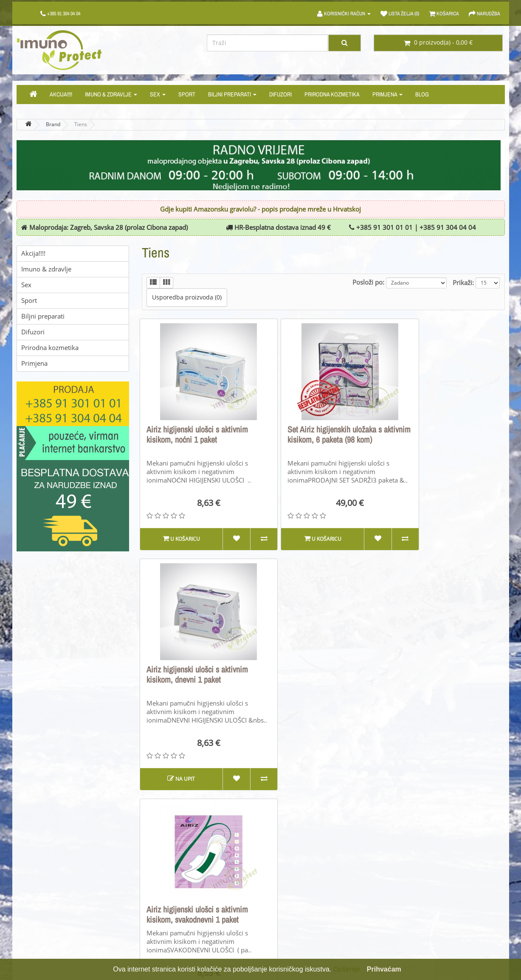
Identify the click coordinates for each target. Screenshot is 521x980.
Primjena (387, 94)
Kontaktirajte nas (166, 878)
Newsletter (408, 917)
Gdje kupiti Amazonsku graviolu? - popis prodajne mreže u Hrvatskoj (260, 209)
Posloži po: (368, 282)
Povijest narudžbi (417, 891)
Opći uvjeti (32, 891)
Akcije (275, 904)
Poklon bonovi (287, 891)
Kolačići (27, 931)
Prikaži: (463, 282)
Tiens (81, 124)
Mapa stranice (162, 904)
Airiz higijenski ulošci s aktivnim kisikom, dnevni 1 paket (445, 435)
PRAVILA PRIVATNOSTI (48, 917)
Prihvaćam (384, 969)
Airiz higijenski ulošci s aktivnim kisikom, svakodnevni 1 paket (197, 675)
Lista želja (406, 904)
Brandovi (280, 878)
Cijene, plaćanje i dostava (53, 904)
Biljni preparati (232, 94)
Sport (187, 94)
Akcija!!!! (61, 94)
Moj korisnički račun (421, 878)
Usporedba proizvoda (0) (187, 298)
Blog (422, 94)
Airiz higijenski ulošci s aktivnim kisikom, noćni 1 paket (197, 435)
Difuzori (280, 94)
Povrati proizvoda (166, 891)
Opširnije (347, 969)
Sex (158, 94)
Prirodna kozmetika (332, 94)
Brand (53, 124)
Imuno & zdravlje (111, 94)
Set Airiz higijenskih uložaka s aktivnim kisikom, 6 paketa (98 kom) (318, 440)
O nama (28, 878)
